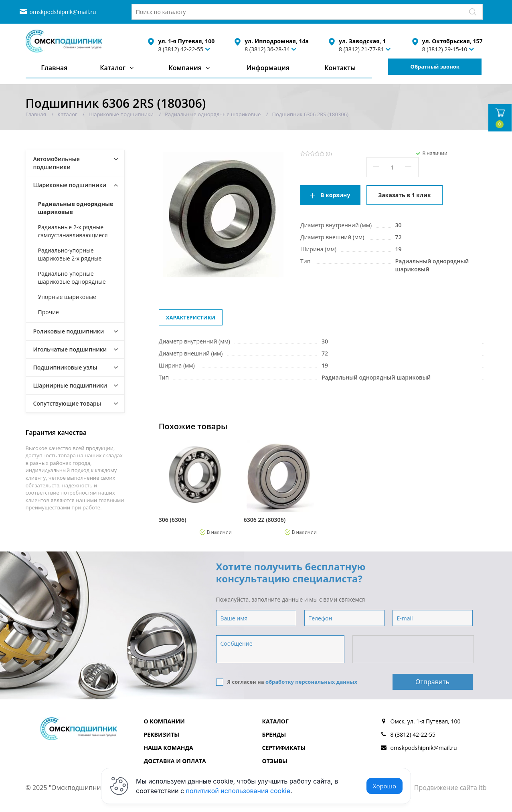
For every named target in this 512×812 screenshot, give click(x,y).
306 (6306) (173, 520)
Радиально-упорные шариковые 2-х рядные (70, 254)
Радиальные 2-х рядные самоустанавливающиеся (73, 231)
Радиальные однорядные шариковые (76, 208)
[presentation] (414, 650)
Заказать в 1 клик (404, 195)
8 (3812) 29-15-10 (445, 49)
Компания (185, 68)
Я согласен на (287, 682)
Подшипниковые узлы (65, 367)
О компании (164, 721)
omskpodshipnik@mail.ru (63, 12)
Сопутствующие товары (67, 403)
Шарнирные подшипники (70, 385)
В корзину (335, 195)
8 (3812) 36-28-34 (267, 49)
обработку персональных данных (311, 682)
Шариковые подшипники (70, 185)
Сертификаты (284, 748)
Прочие (49, 312)
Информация (268, 68)
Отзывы (275, 761)
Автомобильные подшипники (57, 163)
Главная (54, 68)
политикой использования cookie (238, 791)
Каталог (113, 68)
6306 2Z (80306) (265, 520)
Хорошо (385, 786)
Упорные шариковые (67, 297)
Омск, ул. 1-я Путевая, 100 (426, 721)
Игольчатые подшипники (70, 349)
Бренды (274, 734)
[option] (195, 487)
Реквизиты (162, 734)
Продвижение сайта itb (450, 788)
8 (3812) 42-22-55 (181, 49)
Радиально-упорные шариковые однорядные (72, 278)
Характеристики (191, 317)
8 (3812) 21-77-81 (361, 49)
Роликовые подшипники (69, 331)
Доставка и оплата (175, 761)
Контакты (340, 68)
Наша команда (169, 748)
